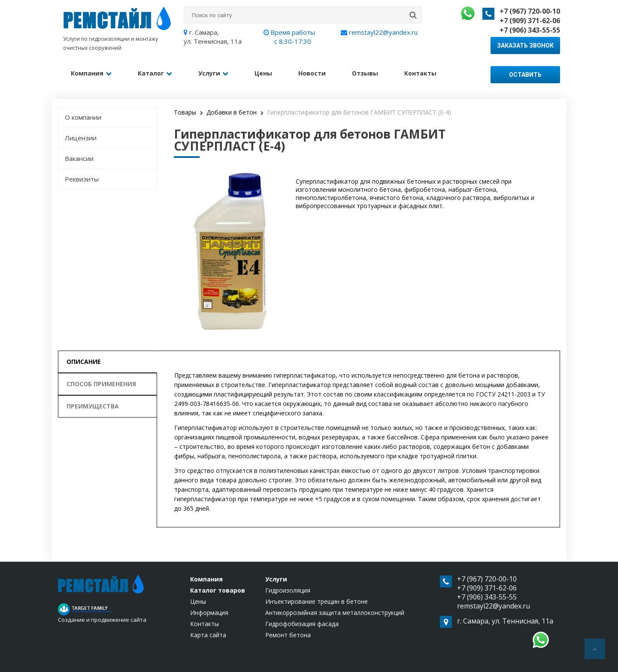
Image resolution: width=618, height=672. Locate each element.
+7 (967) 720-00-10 (530, 11)
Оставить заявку (525, 77)
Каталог (154, 73)
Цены (262, 73)
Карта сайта (208, 635)
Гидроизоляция (288, 590)
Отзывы (363, 73)
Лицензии (81, 138)
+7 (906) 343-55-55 (530, 30)
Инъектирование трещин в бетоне (317, 601)
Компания (91, 73)
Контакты (418, 73)
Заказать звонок (525, 45)
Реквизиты (82, 179)
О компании (83, 117)
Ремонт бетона (288, 635)
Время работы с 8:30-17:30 (293, 37)
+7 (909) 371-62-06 (530, 21)
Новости (310, 73)
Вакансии (79, 158)
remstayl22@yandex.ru (379, 32)
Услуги (212, 73)
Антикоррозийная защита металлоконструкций (335, 613)
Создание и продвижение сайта (102, 620)
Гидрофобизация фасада (302, 624)
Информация (209, 613)
